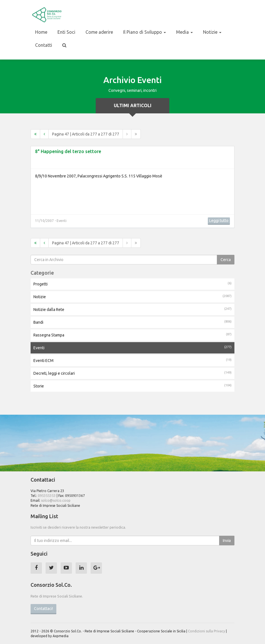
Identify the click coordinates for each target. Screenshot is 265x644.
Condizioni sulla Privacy (207, 631)
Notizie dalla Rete (132, 309)
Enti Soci (66, 32)
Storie (132, 386)
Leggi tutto (219, 221)
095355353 (47, 496)
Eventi (132, 348)
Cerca (226, 260)
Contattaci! (43, 609)
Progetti (132, 284)
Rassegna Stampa (132, 335)
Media (184, 32)
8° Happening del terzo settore (68, 151)
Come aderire (99, 32)
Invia (227, 541)
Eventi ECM (132, 360)
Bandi (132, 322)
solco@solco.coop (56, 500)
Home (41, 32)
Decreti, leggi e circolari (132, 373)
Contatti (44, 45)
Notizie (212, 32)
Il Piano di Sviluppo (145, 32)
